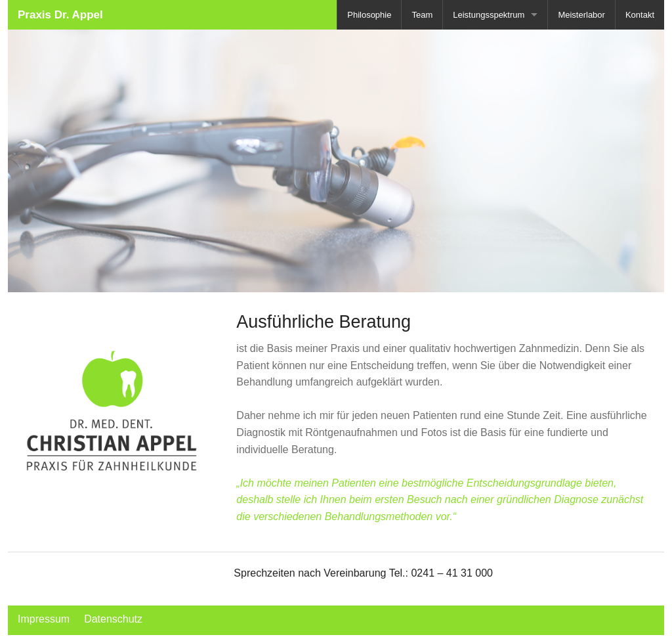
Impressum (44, 619)
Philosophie (369, 15)
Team (422, 15)
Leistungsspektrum (489, 15)
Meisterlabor (581, 15)
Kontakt (640, 15)
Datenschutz (113, 619)
